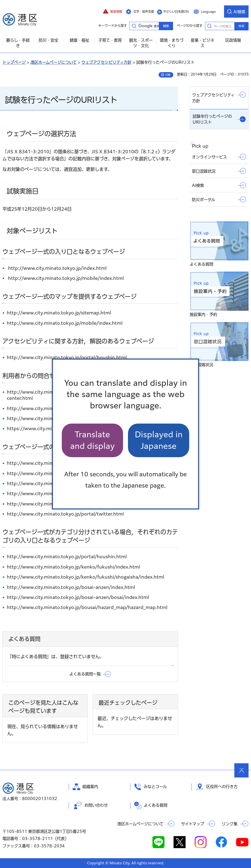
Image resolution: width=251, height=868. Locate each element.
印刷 (168, 75)
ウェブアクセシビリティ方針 (107, 62)
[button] (113, 12)
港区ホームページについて (54, 62)
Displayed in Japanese (159, 440)
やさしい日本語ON (176, 12)
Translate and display (92, 440)
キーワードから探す (134, 26)
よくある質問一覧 (85, 674)
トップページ (14, 62)
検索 (241, 26)
